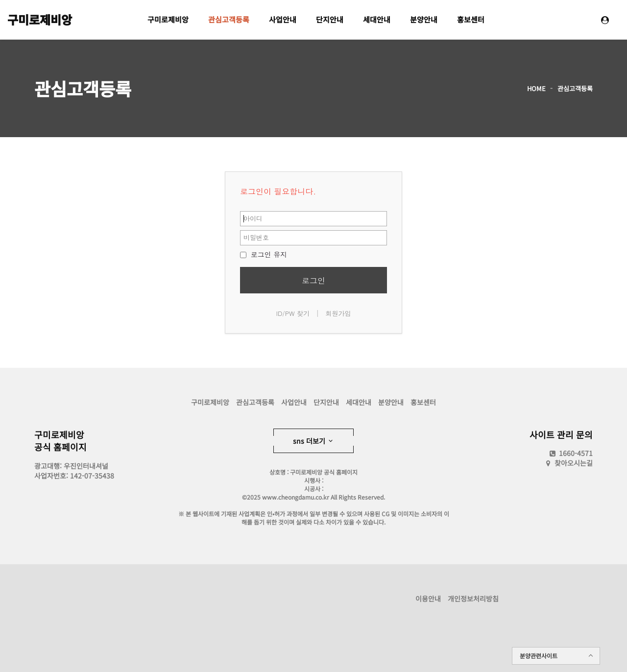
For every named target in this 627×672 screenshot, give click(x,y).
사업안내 (283, 19)
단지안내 (330, 19)
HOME (536, 88)
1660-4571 (570, 453)
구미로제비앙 (40, 19)
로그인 (313, 280)
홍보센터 (471, 19)
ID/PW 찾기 (293, 313)
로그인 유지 (264, 254)
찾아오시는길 (574, 463)
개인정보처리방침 (473, 599)
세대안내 (377, 19)
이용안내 (428, 599)
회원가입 (338, 313)
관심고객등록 (229, 19)
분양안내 (424, 19)
